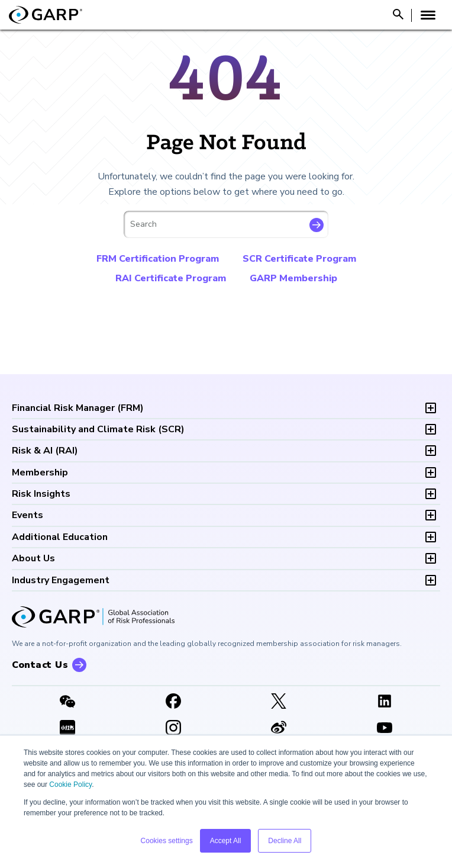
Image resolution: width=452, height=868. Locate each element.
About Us (33, 558)
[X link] (279, 702)
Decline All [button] (285, 841)
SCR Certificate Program (299, 259)
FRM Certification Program (158, 259)
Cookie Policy (70, 785)
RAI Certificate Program (171, 278)
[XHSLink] (68, 729)
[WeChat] (68, 702)
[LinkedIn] (385, 702)
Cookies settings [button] (167, 841)
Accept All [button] (226, 841)
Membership (40, 472)
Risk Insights (41, 494)
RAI (45, 451)
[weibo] (279, 729)
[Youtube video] (385, 729)
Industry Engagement (61, 580)
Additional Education (60, 537)
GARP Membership (293, 278)
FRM (78, 408)
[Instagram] (174, 729)
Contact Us (40, 665)
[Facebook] (174, 702)
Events (28, 515)
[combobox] (226, 224)
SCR (98, 429)
